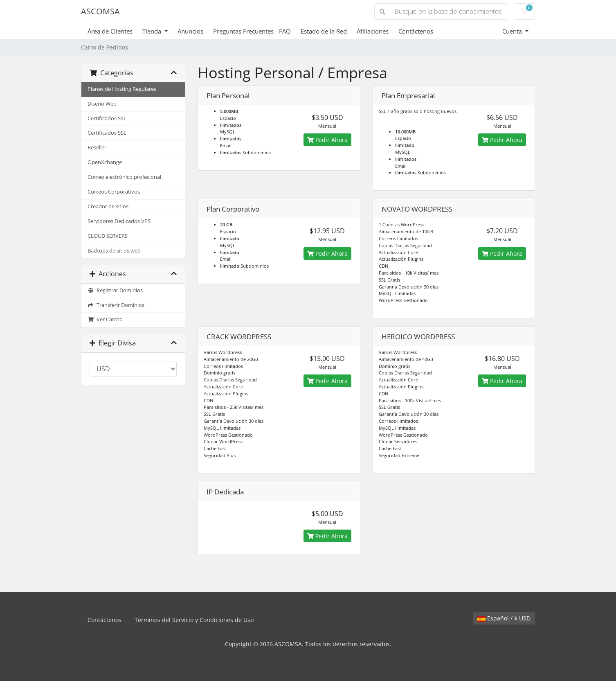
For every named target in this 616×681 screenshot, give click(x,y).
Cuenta (513, 31)
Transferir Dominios (116, 305)
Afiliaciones (373, 31)
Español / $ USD (504, 618)
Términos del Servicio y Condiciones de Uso (194, 620)
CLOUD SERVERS (108, 236)
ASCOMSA (100, 11)
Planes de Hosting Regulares (122, 89)
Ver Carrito (105, 319)
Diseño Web (102, 104)
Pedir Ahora (327, 140)
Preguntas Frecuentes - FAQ (252, 31)
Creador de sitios (108, 206)
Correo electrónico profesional (124, 177)
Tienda (153, 31)
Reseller (97, 148)
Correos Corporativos (114, 192)
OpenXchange (105, 162)
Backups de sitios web (114, 251)
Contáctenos (416, 31)
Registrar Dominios (115, 290)
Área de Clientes (110, 31)
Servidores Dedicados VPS (119, 221)
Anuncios (190, 31)
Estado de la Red (324, 31)
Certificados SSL (107, 118)
